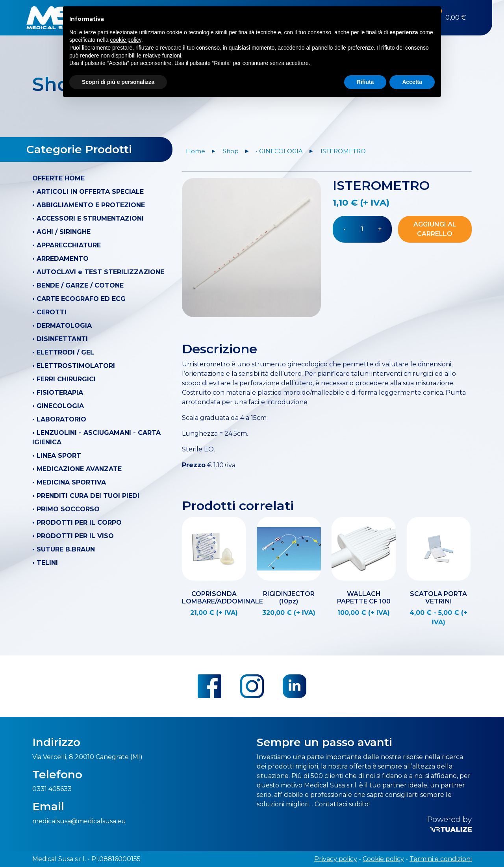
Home (195, 151)
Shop (231, 151)
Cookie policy (383, 859)
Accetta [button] (412, 82)
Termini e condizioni (441, 859)
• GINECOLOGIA (279, 151)
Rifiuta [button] (365, 82)
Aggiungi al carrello (435, 229)
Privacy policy (336, 859)
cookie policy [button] (126, 40)
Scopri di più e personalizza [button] (118, 82)
